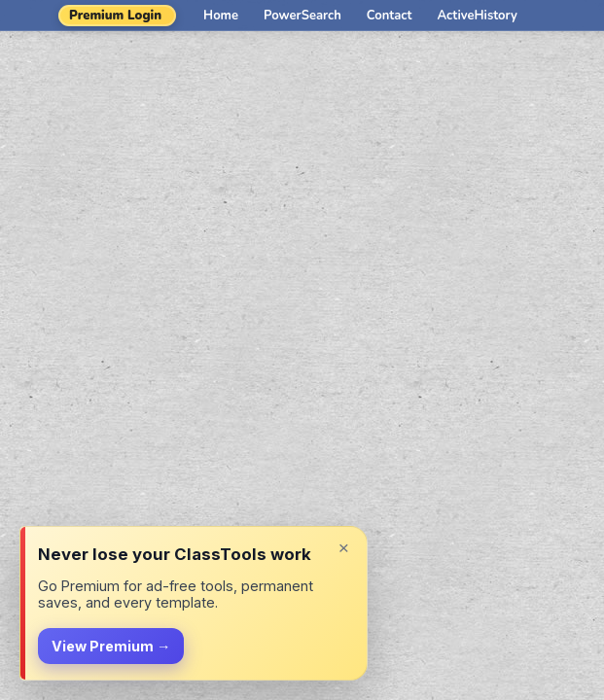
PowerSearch (302, 16)
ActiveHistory (478, 16)
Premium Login (115, 16)
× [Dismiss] (344, 548)
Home (221, 16)
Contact (390, 16)
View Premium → (111, 646)
